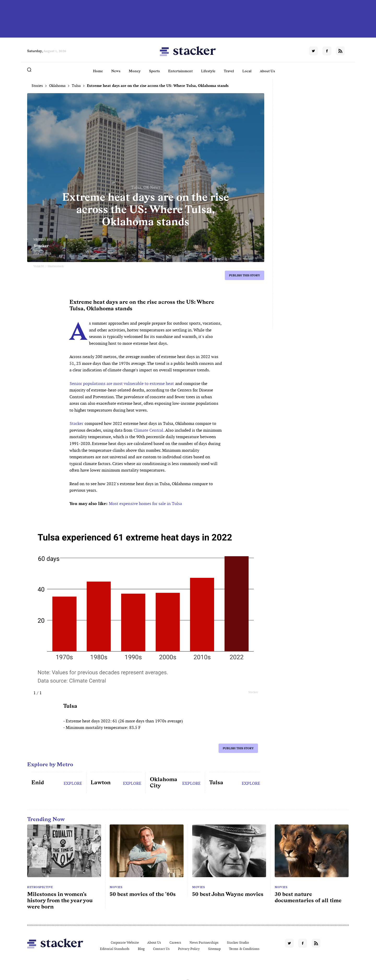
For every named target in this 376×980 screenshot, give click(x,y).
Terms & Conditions (244, 949)
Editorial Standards (115, 949)
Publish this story (245, 275)
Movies (116, 887)
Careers (175, 943)
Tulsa (76, 86)
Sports (154, 71)
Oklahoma (57, 86)
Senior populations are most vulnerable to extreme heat (122, 384)
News (116, 71)
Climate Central (148, 430)
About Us (267, 71)
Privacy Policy (189, 949)
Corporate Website (125, 943)
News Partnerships (204, 943)
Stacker (41, 246)
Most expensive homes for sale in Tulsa (145, 504)
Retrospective (40, 887)
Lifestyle (208, 71)
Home (98, 71)
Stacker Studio (238, 943)
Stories (37, 86)
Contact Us (161, 949)
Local (247, 71)
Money (135, 71)
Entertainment (180, 71)
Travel (229, 71)
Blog (141, 949)
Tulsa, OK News (146, 187)
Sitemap (214, 949)
